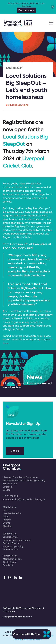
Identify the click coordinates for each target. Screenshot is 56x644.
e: (24, 499)
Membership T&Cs (12, 559)
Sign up (15, 451)
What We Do (9, 534)
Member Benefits (12, 513)
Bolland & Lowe (24, 617)
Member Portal (11, 550)
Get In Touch (9, 562)
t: (10, 496)
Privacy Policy (10, 556)
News (6, 516)
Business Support (11, 543)
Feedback (8, 565)
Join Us (7, 510)
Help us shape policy (13, 546)
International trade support (17, 540)
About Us (7, 526)
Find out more (26, 10)
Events (6, 523)
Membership (9, 507)
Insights (7, 520)
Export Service (10, 537)
